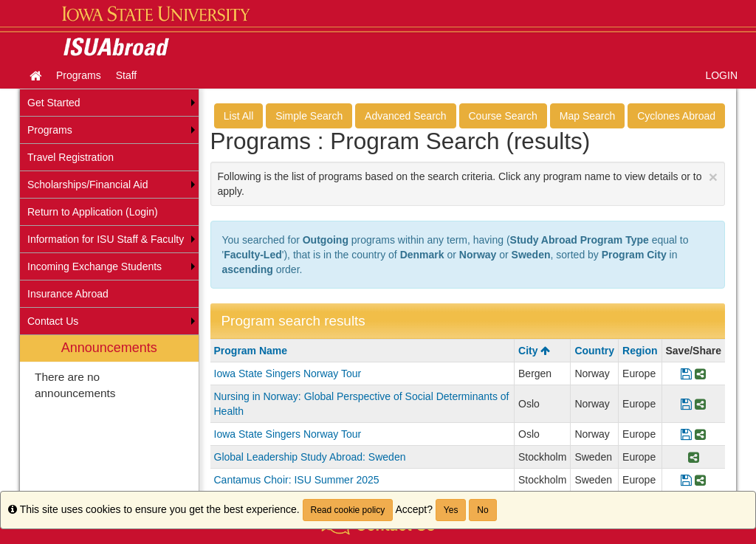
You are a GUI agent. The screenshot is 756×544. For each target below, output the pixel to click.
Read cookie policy (348, 510)
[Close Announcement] (713, 177)
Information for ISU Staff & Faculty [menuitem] (106, 239)
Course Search (503, 116)
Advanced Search (406, 116)
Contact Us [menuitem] (53, 321)
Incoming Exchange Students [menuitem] (94, 266)
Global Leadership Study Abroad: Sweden (310, 457)
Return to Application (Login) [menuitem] (93, 212)
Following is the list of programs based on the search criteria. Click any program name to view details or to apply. (468, 183)
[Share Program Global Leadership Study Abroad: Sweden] (694, 457)
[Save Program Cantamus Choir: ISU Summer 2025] (686, 480)
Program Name (251, 351)
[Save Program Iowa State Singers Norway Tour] (686, 373)
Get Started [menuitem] (54, 103)
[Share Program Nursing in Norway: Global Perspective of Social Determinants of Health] (700, 404)
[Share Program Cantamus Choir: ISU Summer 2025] (700, 480)
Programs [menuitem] (50, 130)
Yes (451, 510)
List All (238, 116)
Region (640, 351)
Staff (127, 75)
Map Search (587, 116)
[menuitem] (109, 420)
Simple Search (309, 116)
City (534, 351)
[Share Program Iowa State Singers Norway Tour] (700, 373)
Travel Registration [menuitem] (71, 157)
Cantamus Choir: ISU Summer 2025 (297, 480)
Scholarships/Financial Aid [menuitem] (87, 185)
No (482, 510)
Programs (79, 75)
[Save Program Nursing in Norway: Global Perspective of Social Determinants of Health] (686, 404)
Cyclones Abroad (676, 116)
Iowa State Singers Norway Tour (288, 373)
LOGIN (721, 75)
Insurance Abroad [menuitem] (68, 294)
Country (594, 351)
